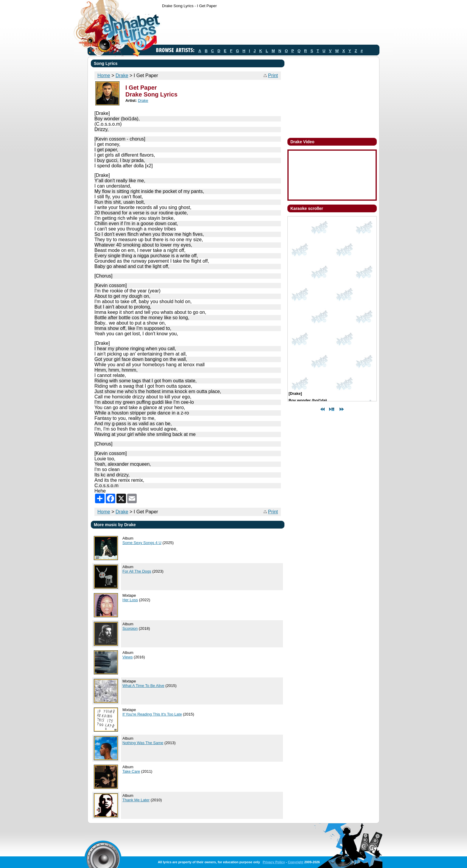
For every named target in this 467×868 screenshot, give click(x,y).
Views (127, 657)
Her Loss (130, 600)
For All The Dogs (137, 571)
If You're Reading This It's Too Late (152, 714)
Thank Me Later (136, 800)
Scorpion (130, 628)
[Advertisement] (270, 28)
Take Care (131, 771)
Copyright (295, 862)
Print (273, 75)
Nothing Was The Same (143, 743)
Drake (122, 75)
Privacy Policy (274, 862)
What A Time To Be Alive (143, 686)
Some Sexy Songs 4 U (142, 543)
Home (104, 75)
